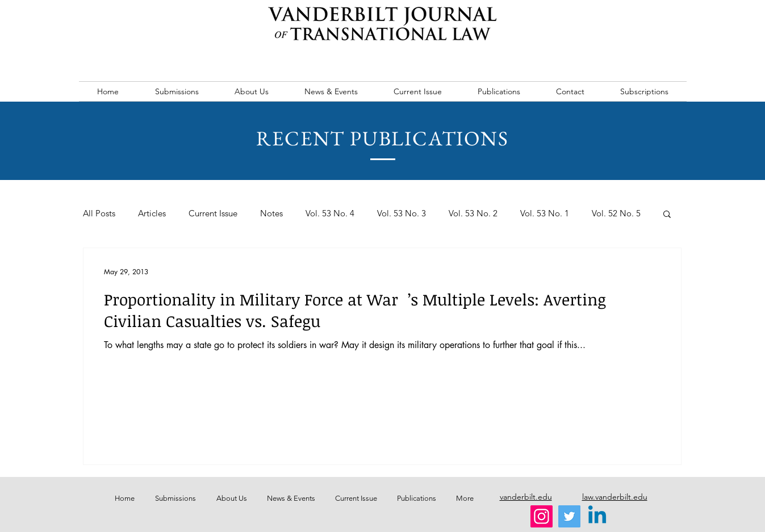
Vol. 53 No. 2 (473, 213)
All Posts (99, 213)
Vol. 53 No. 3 (402, 213)
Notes (271, 213)
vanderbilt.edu (526, 497)
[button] (667, 215)
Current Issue (213, 213)
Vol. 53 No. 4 (330, 213)
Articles (152, 213)
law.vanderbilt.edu (615, 497)
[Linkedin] (597, 516)
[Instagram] (542, 516)
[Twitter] (569, 516)
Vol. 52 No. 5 (616, 213)
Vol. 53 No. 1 (545, 213)
